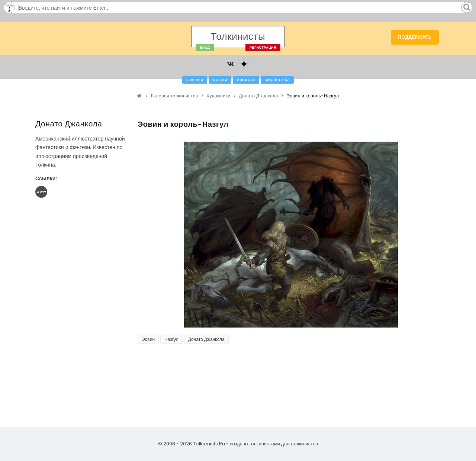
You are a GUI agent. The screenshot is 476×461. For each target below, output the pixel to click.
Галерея (195, 80)
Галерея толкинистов (175, 96)
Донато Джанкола (258, 96)
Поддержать (415, 37)
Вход (205, 48)
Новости (246, 80)
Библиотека (277, 80)
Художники (218, 96)
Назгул (171, 339)
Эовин (148, 339)
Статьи (220, 80)
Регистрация (263, 48)
